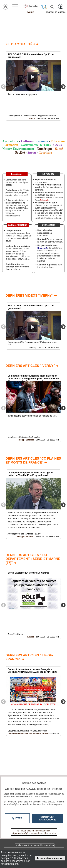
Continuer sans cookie (48, 818)
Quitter (17, 818)
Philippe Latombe (26, 440)
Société (20, 153)
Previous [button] (3, 86)
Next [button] (63, 86)
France (32, 118)
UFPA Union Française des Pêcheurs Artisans (29, 733)
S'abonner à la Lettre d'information (35, 845)
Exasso (31, 637)
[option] (33, 86)
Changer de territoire (56, 12)
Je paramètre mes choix (50, 858)
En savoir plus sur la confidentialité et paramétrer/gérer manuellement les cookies (34, 832)
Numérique (45, 149)
